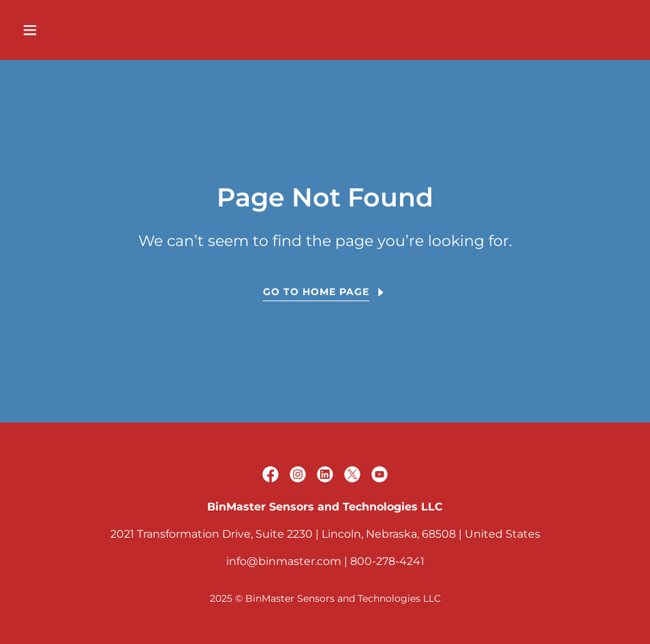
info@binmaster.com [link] (284, 561)
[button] (87, 30)
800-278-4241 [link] (387, 561)
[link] (270, 474)
